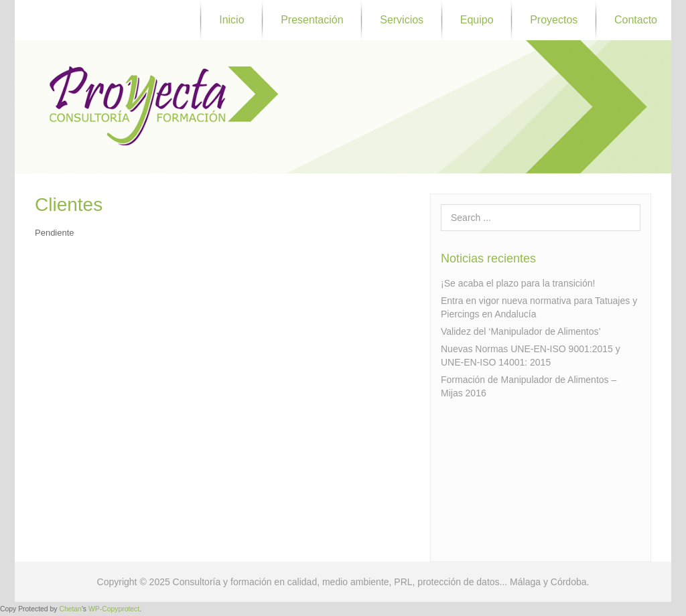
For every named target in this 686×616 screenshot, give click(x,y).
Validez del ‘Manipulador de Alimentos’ (521, 331)
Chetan (70, 609)
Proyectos (554, 20)
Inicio (231, 20)
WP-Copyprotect (114, 609)
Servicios (402, 20)
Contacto (636, 20)
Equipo (477, 20)
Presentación (312, 20)
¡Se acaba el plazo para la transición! (518, 283)
